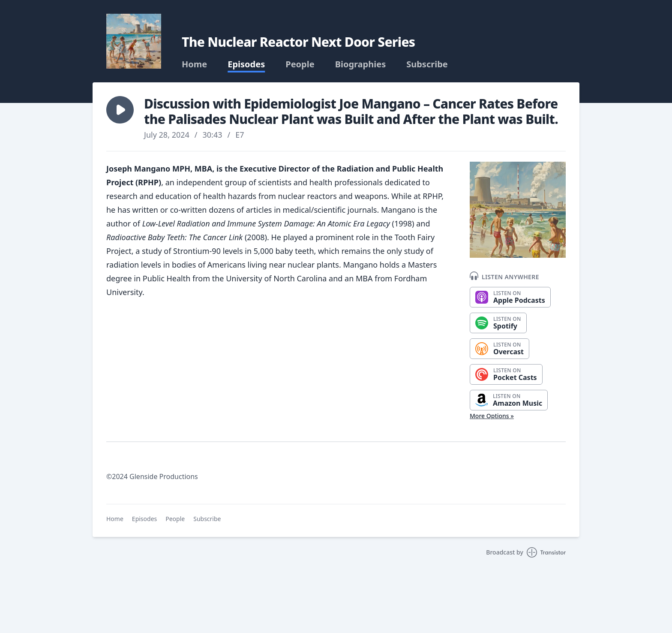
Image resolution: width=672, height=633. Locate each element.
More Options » (492, 416)
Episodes (246, 64)
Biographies (361, 64)
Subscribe (427, 64)
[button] (120, 110)
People (300, 64)
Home (194, 64)
